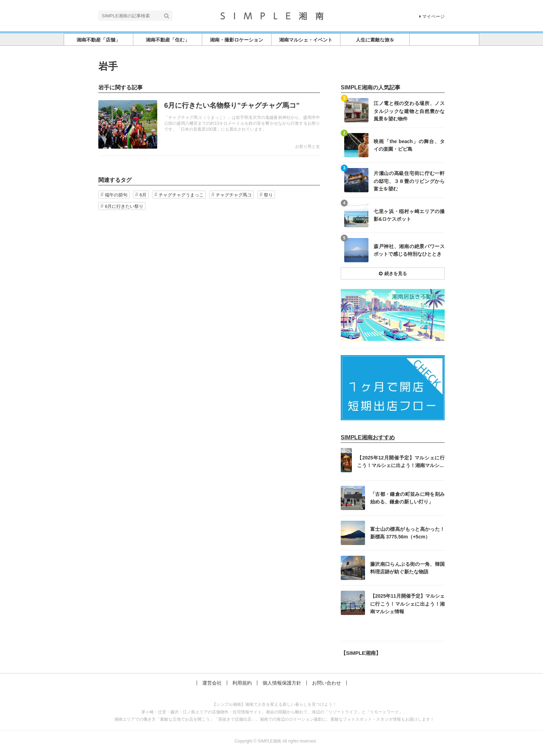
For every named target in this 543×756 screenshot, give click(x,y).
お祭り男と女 (308, 147)
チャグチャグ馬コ (234, 195)
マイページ (432, 16)
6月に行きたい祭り (124, 206)
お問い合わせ (327, 683)
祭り (268, 195)
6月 (143, 195)
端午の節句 (116, 195)
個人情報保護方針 (282, 683)
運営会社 (212, 683)
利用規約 (242, 683)
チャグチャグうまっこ (181, 195)
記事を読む (209, 124)
